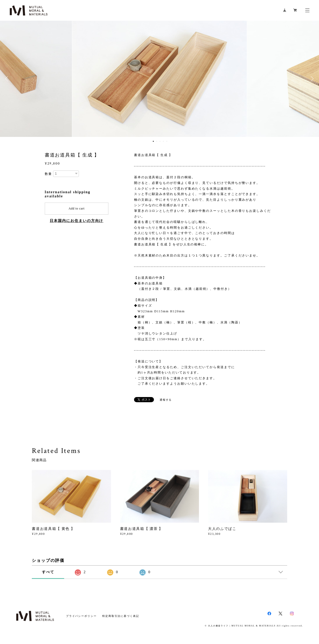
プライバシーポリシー (81, 616)
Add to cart (77, 208)
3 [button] (160, 141)
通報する (166, 400)
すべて (48, 572)
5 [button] (167, 141)
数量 (48, 174)
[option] (159, 79)
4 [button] (163, 141)
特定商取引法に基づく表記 (121, 616)
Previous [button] (8, 79)
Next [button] (311, 79)
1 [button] (153, 141)
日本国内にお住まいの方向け (76, 221)
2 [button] (157, 141)
